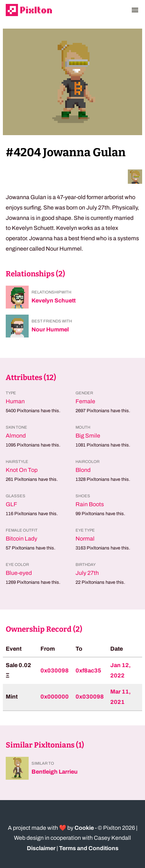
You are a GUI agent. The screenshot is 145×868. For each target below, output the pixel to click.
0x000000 (55, 697)
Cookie (84, 828)
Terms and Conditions (89, 848)
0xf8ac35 (88, 670)
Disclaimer (41, 848)
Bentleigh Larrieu (55, 772)
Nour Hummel (50, 329)
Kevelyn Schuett (54, 300)
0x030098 (55, 670)
